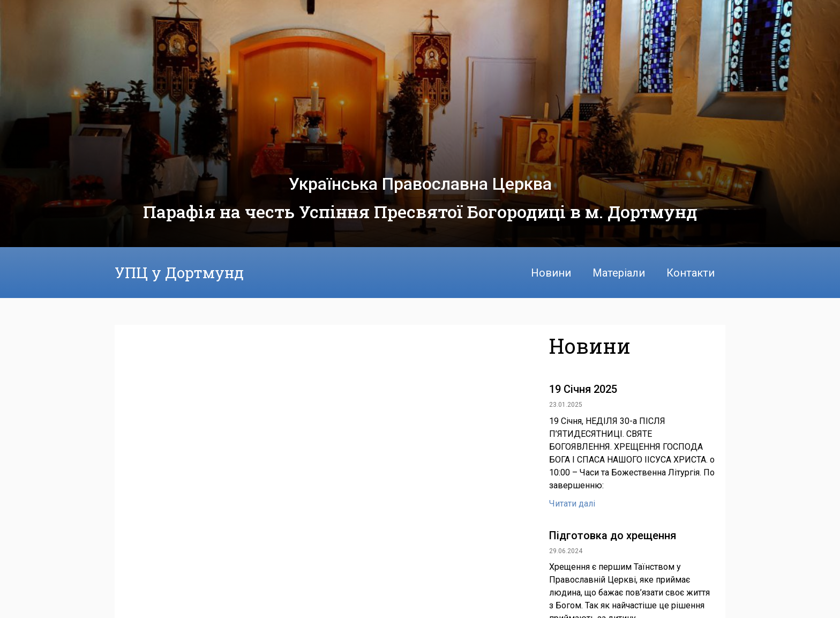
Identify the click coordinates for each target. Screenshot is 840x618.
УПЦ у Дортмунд (179, 273)
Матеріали (619, 273)
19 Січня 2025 (583, 389)
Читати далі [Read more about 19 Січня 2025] (572, 504)
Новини (551, 273)
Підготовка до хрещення (613, 535)
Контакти (691, 273)
